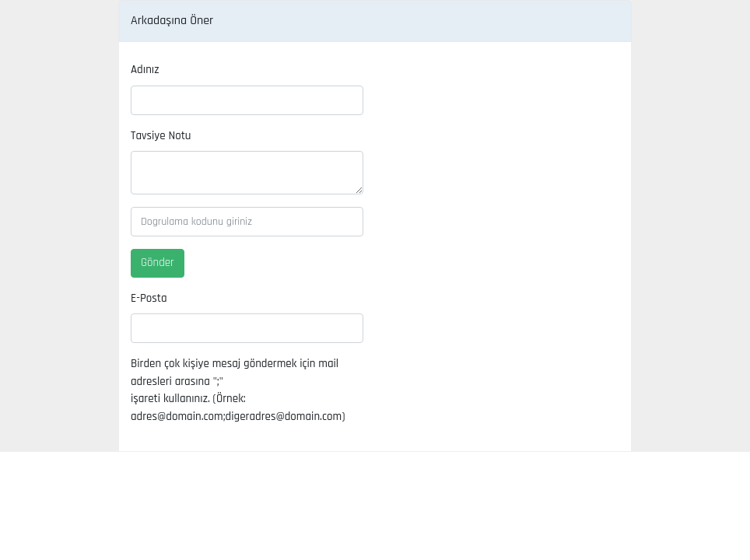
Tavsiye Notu (161, 136)
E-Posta (149, 298)
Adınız (145, 70)
